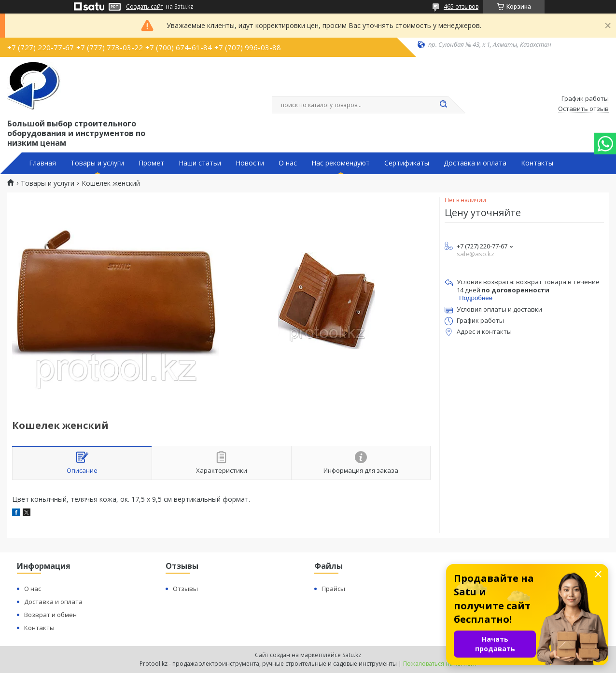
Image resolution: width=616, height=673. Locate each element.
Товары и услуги (97, 163)
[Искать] (443, 105)
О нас (288, 163)
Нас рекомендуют (341, 163)
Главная (42, 163)
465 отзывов (461, 7)
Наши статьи (200, 163)
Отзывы (185, 589)
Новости (250, 163)
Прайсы (333, 589)
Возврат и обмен (50, 615)
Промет (151, 163)
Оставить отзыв (583, 109)
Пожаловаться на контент (440, 664)
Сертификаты (407, 163)
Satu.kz (352, 655)
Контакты (537, 163)
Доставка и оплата (475, 163)
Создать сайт (145, 7)
